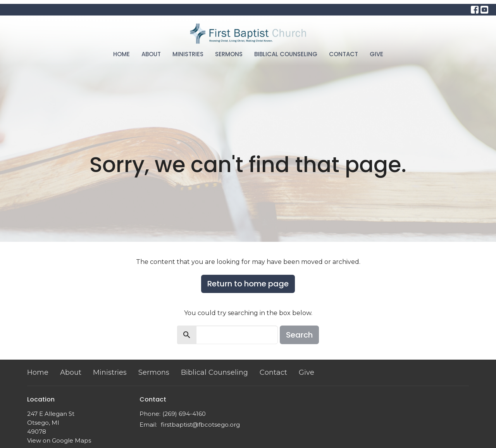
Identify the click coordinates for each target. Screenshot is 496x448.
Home (121, 54)
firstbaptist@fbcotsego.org (200, 425)
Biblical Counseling (286, 54)
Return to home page (248, 284)
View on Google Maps (59, 440)
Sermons (229, 54)
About (151, 54)
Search (299, 335)
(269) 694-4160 (184, 414)
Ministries (188, 54)
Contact (344, 54)
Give (376, 54)
